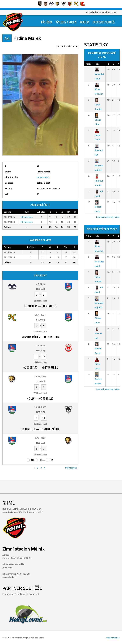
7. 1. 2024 (40, 345)
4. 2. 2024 (40, 284)
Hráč (97, 64)
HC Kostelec (43, 177)
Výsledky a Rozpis (66, 22)
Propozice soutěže (104, 22)
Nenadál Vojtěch (99, 165)
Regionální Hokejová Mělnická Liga (101, 12)
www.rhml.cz (113, 638)
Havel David (98, 135)
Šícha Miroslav (99, 89)
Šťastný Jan (99, 150)
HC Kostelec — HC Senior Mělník (40, 429)
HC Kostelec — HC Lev (40, 460)
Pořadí (89, 64)
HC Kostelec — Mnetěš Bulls (40, 368)
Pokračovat (71, 468)
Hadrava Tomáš (99, 181)
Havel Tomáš (98, 104)
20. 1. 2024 (40, 315)
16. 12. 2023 (40, 376)
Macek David (98, 207)
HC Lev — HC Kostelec (40, 398)
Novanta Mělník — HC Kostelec (40, 337)
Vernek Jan (98, 333)
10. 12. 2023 (40, 407)
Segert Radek (98, 379)
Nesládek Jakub (99, 74)
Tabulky (85, 22)
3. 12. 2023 (40, 438)
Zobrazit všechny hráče (108, 217)
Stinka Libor (98, 120)
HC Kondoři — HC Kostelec (40, 306)
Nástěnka (47, 22)
